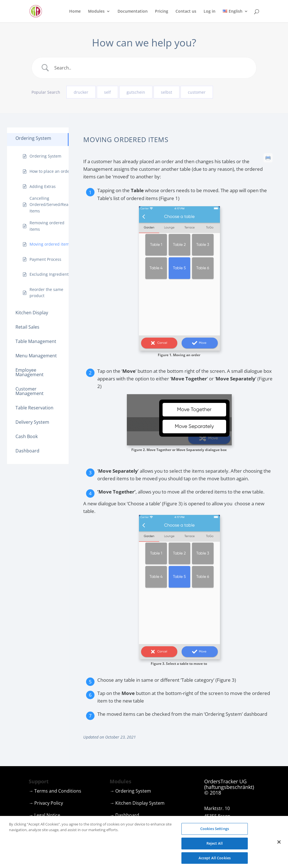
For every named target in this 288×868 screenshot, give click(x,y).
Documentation (133, 12)
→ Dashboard (124, 815)
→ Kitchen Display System (137, 803)
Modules (96, 12)
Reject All (215, 850)
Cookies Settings (215, 835)
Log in (210, 12)
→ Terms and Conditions (55, 791)
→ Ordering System (130, 791)
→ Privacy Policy (46, 803)
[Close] (279, 848)
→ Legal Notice (44, 815)
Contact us (186, 12)
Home (75, 12)
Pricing (162, 12)
